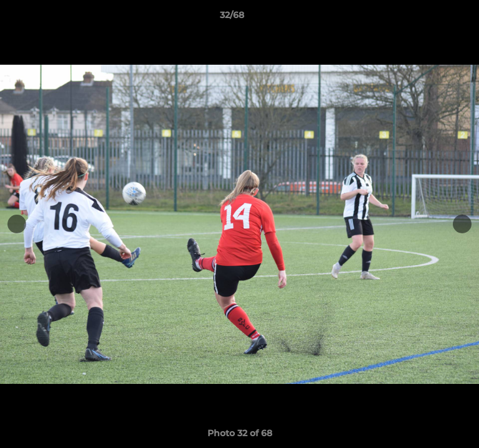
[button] (427, 18)
